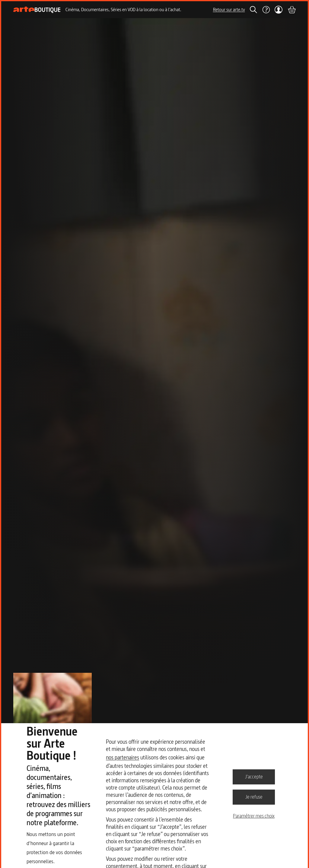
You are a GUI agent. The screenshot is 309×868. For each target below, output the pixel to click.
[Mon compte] (279, 10)
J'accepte (254, 777)
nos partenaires (123, 757)
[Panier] (291, 10)
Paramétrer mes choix (254, 816)
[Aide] (266, 10)
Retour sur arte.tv (229, 10)
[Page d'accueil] (37, 10)
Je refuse (254, 797)
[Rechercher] (253, 10)
